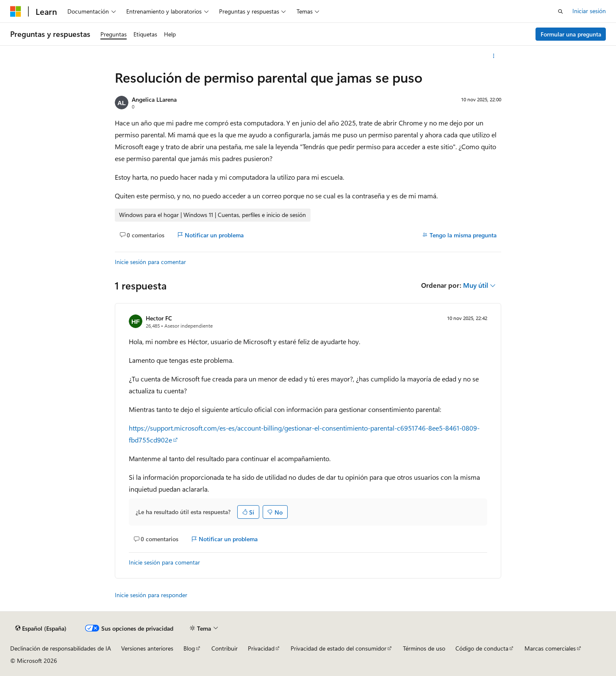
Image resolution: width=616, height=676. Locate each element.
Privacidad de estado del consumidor (339, 648)
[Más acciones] (494, 56)
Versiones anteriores (147, 648)
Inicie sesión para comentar (150, 262)
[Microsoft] (16, 11)
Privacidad (261, 648)
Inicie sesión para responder (151, 595)
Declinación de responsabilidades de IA (61, 648)
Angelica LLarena (154, 99)
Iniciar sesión (589, 11)
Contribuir (225, 648)
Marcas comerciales (550, 648)
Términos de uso (424, 648)
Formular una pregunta (571, 34)
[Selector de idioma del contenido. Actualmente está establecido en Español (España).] (41, 629)
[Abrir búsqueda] (561, 11)
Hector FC (159, 318)
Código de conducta (482, 648)
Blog (189, 648)
